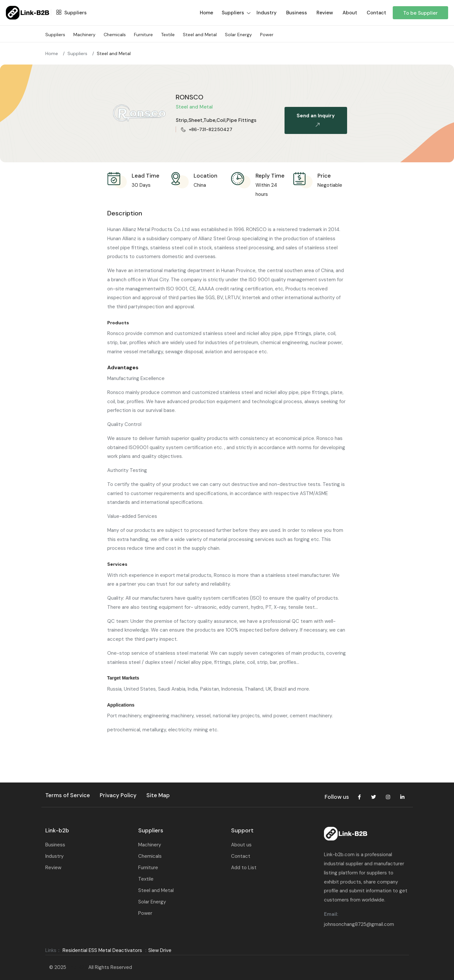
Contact (376, 13)
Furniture (143, 35)
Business (297, 13)
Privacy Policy (118, 795)
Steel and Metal (200, 35)
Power (267, 35)
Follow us (337, 797)
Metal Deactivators (120, 950)
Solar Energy (238, 35)
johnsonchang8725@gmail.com (359, 924)
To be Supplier (420, 13)
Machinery (84, 35)
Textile (168, 35)
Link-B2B (77, 967)
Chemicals (115, 35)
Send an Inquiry (316, 122)
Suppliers (70, 13)
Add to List (244, 868)
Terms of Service (68, 795)
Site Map (158, 795)
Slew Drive (160, 950)
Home (52, 53)
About (350, 13)
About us (241, 845)
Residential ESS (80, 950)
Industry (267, 13)
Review (325, 13)
